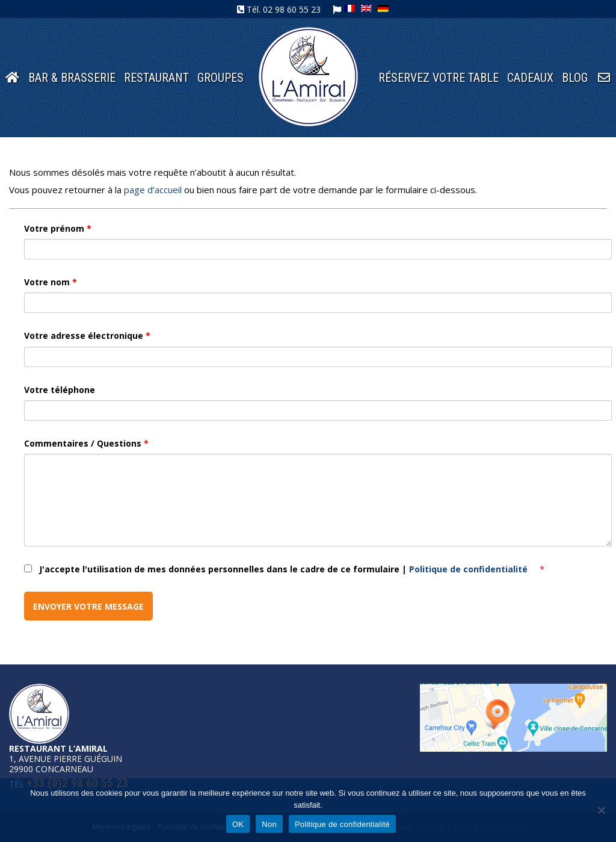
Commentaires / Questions (86, 443)
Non (269, 824)
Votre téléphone (60, 390)
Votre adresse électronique (87, 336)
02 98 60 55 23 (292, 9)
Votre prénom (58, 228)
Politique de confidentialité (470, 569)
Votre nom (51, 282)
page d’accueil (153, 190)
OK (238, 824)
